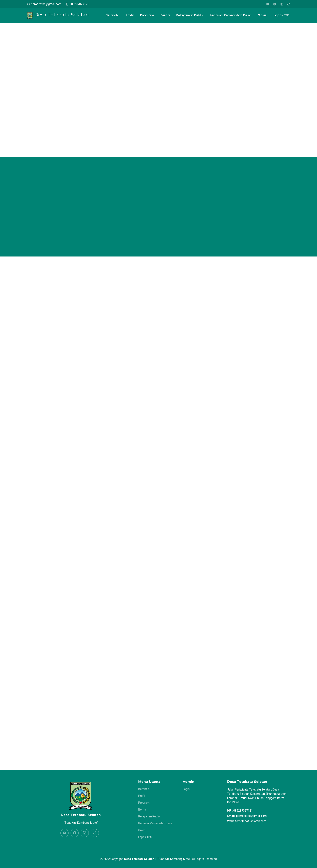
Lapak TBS (282, 15)
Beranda (113, 15)
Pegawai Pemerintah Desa (230, 15)
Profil (130, 15)
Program (147, 15)
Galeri (263, 15)
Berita (165, 15)
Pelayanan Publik (190, 15)
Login (186, 789)
